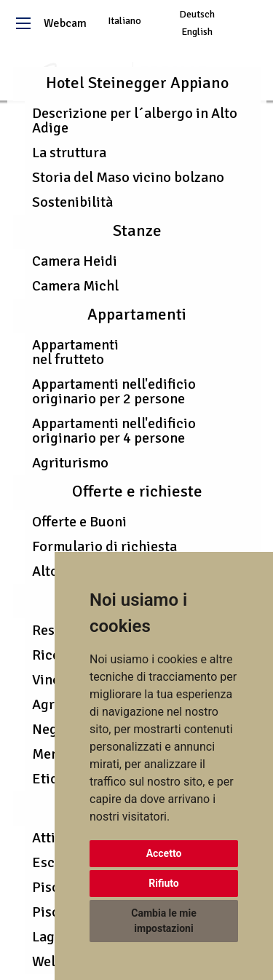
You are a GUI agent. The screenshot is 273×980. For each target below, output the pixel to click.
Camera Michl (75, 286)
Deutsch (197, 14)
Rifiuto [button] (164, 883)
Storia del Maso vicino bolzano (128, 177)
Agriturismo (70, 463)
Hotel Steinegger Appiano (137, 83)
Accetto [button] (164, 853)
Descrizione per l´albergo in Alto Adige (135, 120)
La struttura (69, 153)
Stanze (137, 231)
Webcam (65, 23)
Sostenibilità (72, 202)
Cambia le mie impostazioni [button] (163, 921)
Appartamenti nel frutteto (75, 352)
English (197, 32)
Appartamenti (137, 315)
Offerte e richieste (137, 491)
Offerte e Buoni (79, 522)
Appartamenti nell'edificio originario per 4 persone (114, 431)
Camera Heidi (75, 261)
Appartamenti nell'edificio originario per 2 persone (114, 391)
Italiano (124, 21)
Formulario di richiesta (104, 546)
